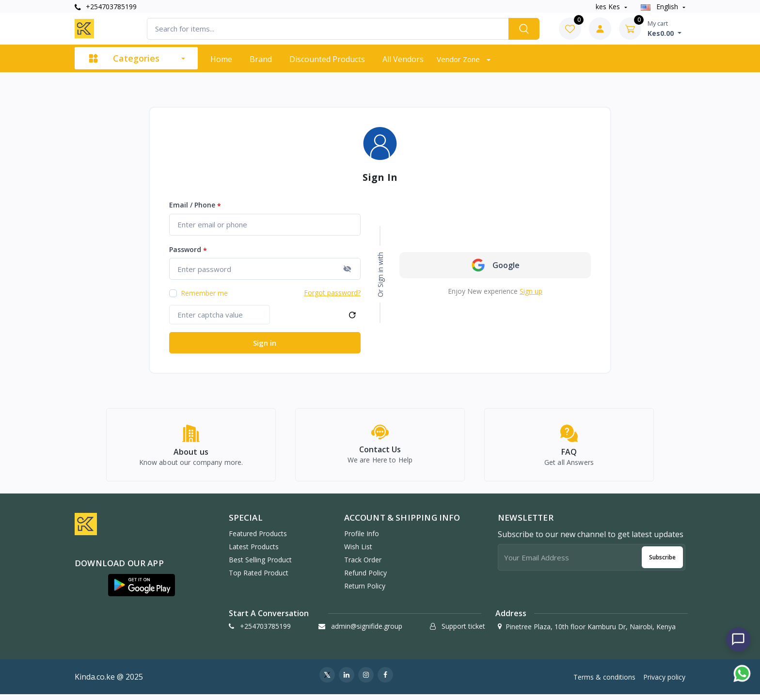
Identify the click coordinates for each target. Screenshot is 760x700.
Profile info (362, 539)
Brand (261, 59)
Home (221, 59)
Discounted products (327, 59)
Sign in (265, 343)
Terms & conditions (604, 682)
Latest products (254, 552)
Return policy (365, 591)
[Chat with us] (738, 639)
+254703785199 (106, 7)
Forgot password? (332, 293)
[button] (142, 590)
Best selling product (260, 565)
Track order (363, 565)
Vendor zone (459, 59)
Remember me (204, 293)
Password (188, 250)
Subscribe (662, 563)
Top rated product (259, 578)
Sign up (531, 291)
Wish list (358, 552)
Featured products (258, 539)
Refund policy (365, 578)
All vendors (403, 59)
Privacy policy (664, 682)
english (660, 7)
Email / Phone (195, 205)
